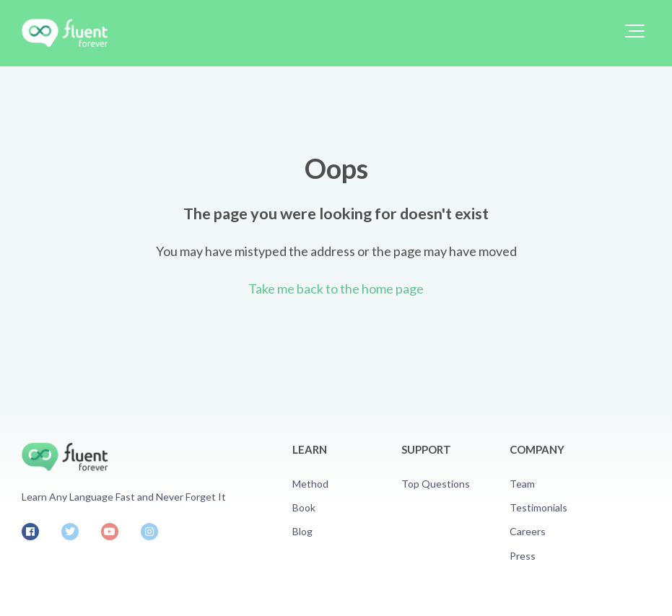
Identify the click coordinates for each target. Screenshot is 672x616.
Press (523, 556)
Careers (528, 531)
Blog (302, 531)
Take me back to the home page (336, 289)
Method (310, 484)
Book (304, 507)
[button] (635, 31)
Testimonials (538, 507)
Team (522, 484)
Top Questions (436, 484)
